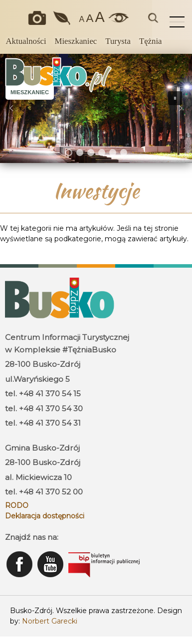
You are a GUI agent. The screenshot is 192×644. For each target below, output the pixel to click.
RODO (17, 505)
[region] (96, 108)
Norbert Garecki (50, 621)
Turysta (118, 41)
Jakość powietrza (62, 18)
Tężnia (151, 41)
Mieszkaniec (76, 41)
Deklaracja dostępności (45, 516)
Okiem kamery (39, 18)
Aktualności (26, 41)
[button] (11, 108)
